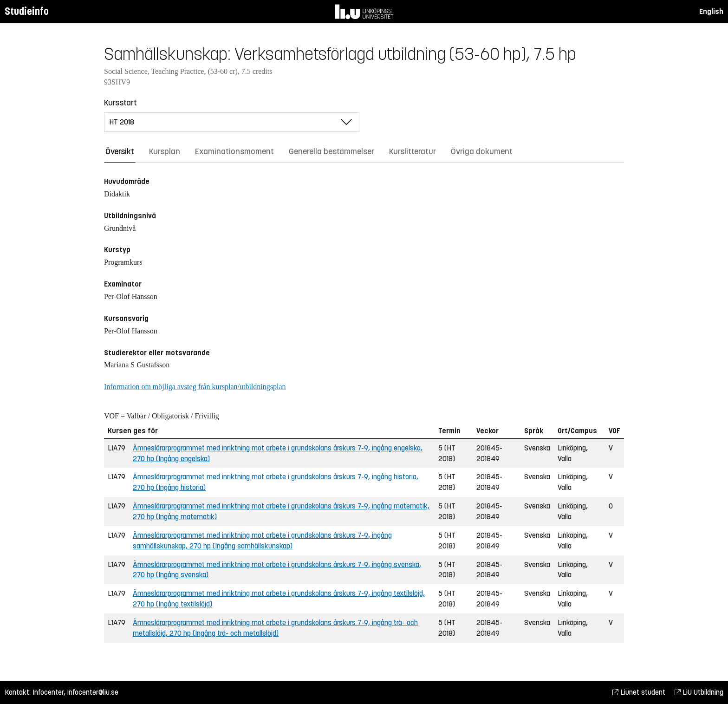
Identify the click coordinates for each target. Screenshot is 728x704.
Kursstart (120, 103)
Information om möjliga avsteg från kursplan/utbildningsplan (195, 387)
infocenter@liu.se (93, 692)
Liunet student (639, 692)
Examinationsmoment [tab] (234, 151)
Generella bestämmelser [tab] (331, 151)
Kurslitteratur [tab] (413, 151)
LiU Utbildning (699, 692)
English (711, 11)
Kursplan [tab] (165, 151)
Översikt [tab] (120, 151)
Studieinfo (27, 11)
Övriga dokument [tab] (482, 151)
